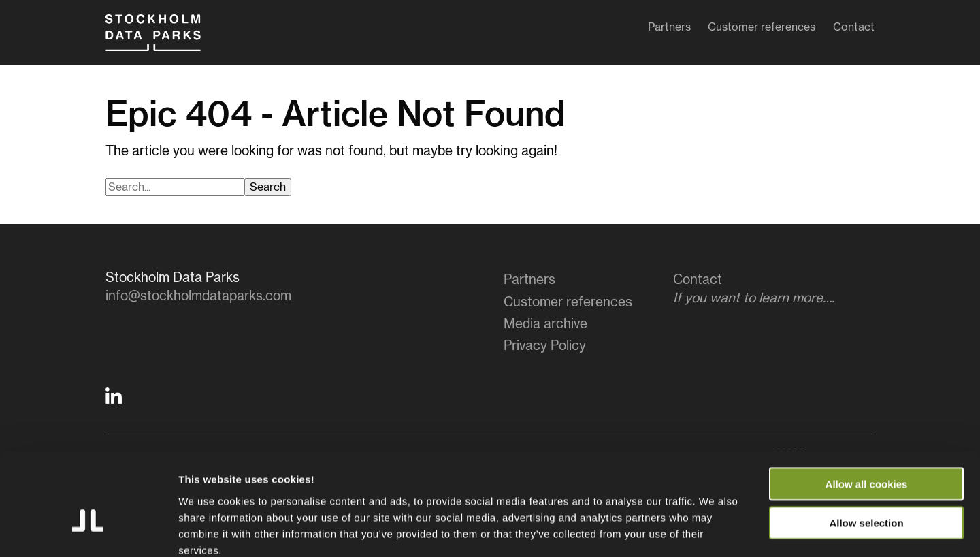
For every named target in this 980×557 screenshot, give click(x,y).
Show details (714, 530)
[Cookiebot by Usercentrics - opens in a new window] (88, 530)
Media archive (545, 324)
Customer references (762, 30)
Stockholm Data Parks (166, 39)
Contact (854, 30)
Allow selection (866, 448)
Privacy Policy (545, 346)
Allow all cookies (867, 410)
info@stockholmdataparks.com (198, 297)
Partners (669, 30)
